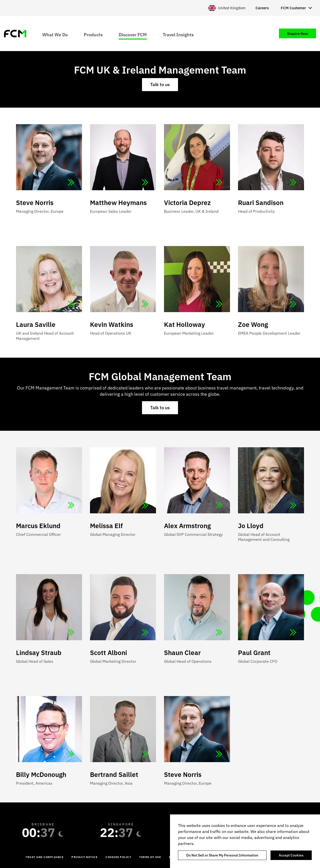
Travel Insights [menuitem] (178, 34)
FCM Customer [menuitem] (293, 8)
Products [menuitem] (93, 34)
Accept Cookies (291, 855)
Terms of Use (150, 857)
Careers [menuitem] (262, 8)
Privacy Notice (84, 857)
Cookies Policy (118, 857)
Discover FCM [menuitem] (133, 34)
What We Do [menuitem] (55, 34)
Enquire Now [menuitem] (297, 34)
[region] (245, 841)
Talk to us (160, 84)
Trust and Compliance (44, 857)
